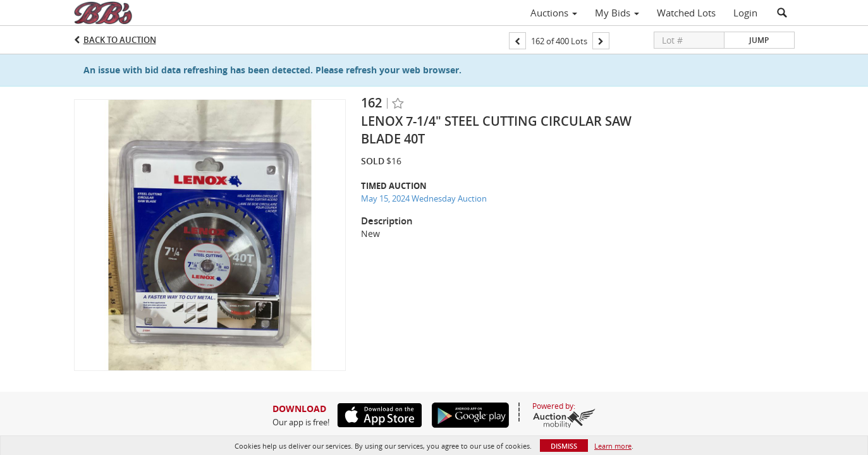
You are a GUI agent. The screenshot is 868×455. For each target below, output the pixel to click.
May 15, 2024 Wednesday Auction (424, 198)
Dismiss (564, 446)
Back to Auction (120, 40)
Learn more (613, 446)
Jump (759, 40)
